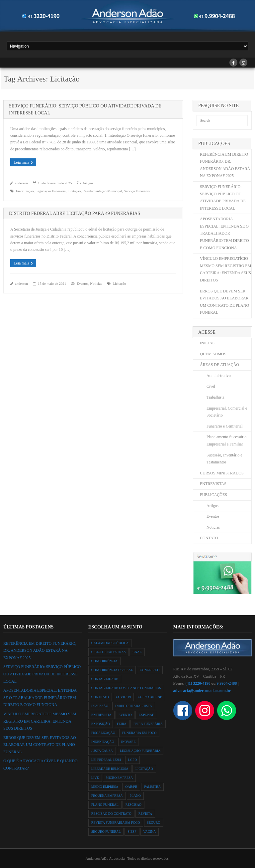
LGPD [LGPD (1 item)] (132, 760)
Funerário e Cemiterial (225, 426)
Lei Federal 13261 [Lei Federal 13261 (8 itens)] (106, 760)
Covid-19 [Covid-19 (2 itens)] (123, 697)
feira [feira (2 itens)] (122, 724)
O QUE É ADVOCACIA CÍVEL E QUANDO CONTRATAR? (41, 765)
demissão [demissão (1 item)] (100, 706)
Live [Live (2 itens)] (95, 778)
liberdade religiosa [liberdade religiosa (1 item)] (110, 769)
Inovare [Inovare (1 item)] (128, 742)
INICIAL (207, 343)
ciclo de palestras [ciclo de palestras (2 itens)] (109, 652)
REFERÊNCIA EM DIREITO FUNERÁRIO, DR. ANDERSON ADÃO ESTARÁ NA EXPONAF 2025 (225, 165)
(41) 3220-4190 (198, 683)
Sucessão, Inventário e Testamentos (224, 459)
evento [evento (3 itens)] (125, 715)
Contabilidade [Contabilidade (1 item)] (105, 679)
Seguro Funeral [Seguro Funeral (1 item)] (106, 832)
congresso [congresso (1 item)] (150, 670)
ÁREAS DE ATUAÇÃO (219, 365)
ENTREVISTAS (213, 484)
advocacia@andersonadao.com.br (202, 691)
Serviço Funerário (137, 191)
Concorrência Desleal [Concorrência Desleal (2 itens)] (112, 670)
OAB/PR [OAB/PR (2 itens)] (131, 787)
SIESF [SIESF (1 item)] (132, 832)
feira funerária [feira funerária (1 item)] (148, 724)
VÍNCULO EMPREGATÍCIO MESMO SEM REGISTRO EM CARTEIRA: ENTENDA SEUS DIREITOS (225, 269)
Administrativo (219, 376)
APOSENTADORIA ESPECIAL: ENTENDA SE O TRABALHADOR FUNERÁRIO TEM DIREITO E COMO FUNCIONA (224, 233)
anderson (21, 183)
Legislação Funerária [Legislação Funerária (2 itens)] (140, 751)
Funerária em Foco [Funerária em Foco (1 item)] (139, 733)
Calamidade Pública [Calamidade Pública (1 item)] (110, 643)
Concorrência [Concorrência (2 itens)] (104, 661)
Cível (211, 386)
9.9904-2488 (227, 683)
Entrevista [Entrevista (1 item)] (101, 715)
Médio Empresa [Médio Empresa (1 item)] (105, 787)
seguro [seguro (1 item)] (154, 823)
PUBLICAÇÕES (213, 495)
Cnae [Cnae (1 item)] (137, 652)
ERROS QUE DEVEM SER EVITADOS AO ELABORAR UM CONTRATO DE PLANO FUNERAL (224, 302)
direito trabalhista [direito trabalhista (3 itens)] (134, 706)
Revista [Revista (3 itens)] (145, 814)
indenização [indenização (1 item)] (103, 742)
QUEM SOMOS (213, 354)
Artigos (88, 183)
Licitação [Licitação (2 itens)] (144, 769)
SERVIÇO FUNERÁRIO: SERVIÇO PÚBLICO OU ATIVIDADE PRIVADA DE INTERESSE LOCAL (223, 197)
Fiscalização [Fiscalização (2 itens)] (103, 733)
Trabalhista (215, 397)
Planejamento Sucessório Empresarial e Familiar (226, 440)
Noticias (96, 283)
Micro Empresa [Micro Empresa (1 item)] (119, 778)
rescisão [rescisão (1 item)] (133, 805)
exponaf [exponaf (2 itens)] (146, 715)
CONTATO (209, 538)
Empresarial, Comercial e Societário (227, 412)
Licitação (74, 191)
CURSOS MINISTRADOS (222, 473)
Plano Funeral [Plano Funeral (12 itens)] (105, 805)
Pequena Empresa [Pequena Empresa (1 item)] (107, 796)
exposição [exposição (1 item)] (101, 724)
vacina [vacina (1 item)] (150, 832)
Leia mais (21, 162)
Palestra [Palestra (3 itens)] (152, 787)
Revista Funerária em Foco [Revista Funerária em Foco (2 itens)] (116, 823)
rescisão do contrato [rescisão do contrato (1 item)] (111, 814)
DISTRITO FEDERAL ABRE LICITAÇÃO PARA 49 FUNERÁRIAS (75, 213)
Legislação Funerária (51, 191)
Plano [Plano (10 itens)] (135, 796)
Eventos (83, 283)
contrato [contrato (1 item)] (100, 697)
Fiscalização (25, 191)
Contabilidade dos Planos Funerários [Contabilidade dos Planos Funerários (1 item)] (126, 688)
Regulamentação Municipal (102, 191)
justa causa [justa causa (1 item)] (102, 751)
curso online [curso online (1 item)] (150, 697)
